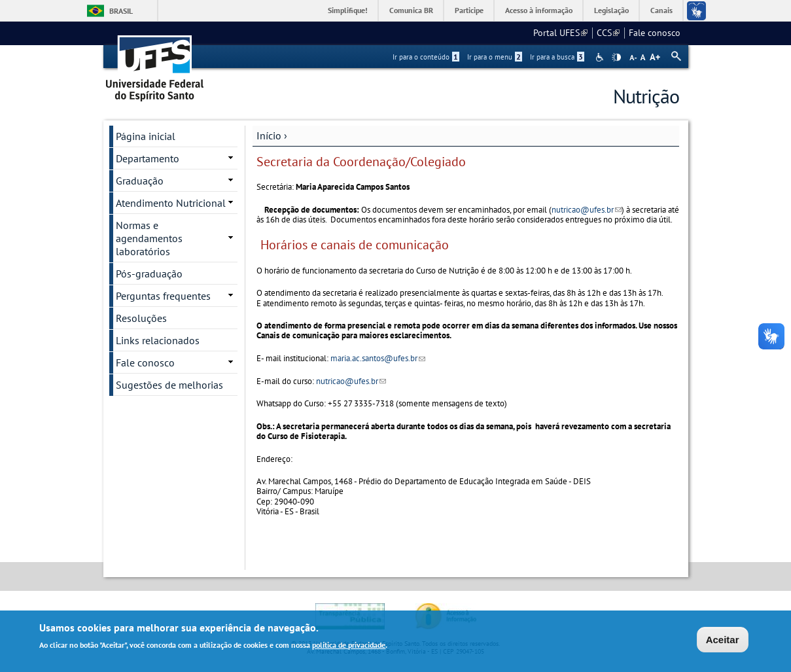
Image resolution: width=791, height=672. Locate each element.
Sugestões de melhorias (169, 385)
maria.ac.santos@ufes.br (378, 358)
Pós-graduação (149, 274)
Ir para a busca (557, 57)
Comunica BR (411, 10)
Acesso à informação (539, 10)
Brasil (121, 11)
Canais (661, 10)
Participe (469, 10)
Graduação (140, 181)
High (616, 58)
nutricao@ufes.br (587, 210)
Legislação (611, 10)
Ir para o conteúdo (426, 57)
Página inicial (146, 136)
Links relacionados (158, 340)
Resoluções (141, 318)
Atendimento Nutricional (171, 203)
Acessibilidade (601, 57)
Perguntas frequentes (163, 296)
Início (269, 135)
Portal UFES (560, 33)
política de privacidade (349, 647)
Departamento (148, 158)
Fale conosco (655, 33)
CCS (608, 33)
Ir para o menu (495, 57)
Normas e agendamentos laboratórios (149, 238)
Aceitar (723, 641)
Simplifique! (348, 10)
